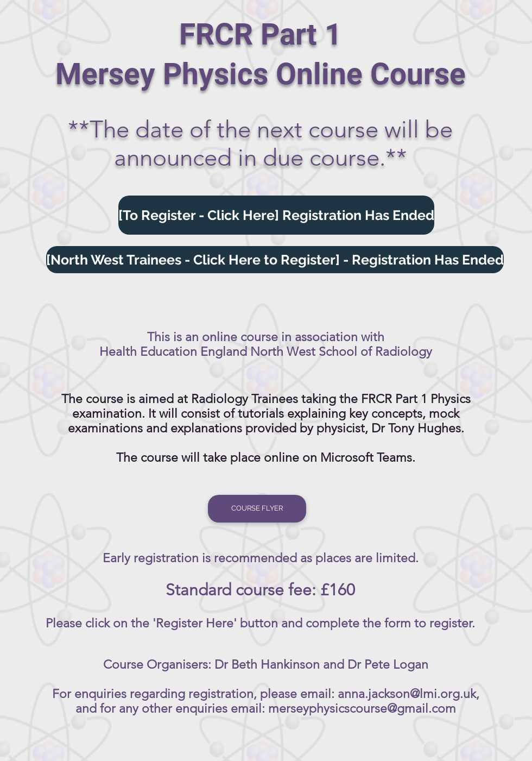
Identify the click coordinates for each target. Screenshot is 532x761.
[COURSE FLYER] (257, 509)
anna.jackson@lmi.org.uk (407, 694)
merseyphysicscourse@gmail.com (362, 709)
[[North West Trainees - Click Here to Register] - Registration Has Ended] (275, 260)
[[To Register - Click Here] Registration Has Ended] (276, 215)
